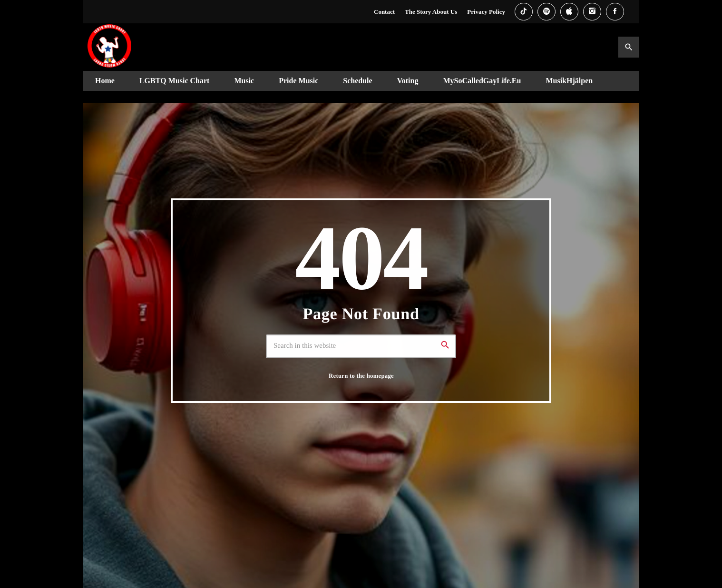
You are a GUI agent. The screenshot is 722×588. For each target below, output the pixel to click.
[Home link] (109, 47)
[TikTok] (524, 12)
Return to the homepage (361, 375)
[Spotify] (546, 12)
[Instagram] (592, 12)
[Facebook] (615, 12)
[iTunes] (569, 12)
